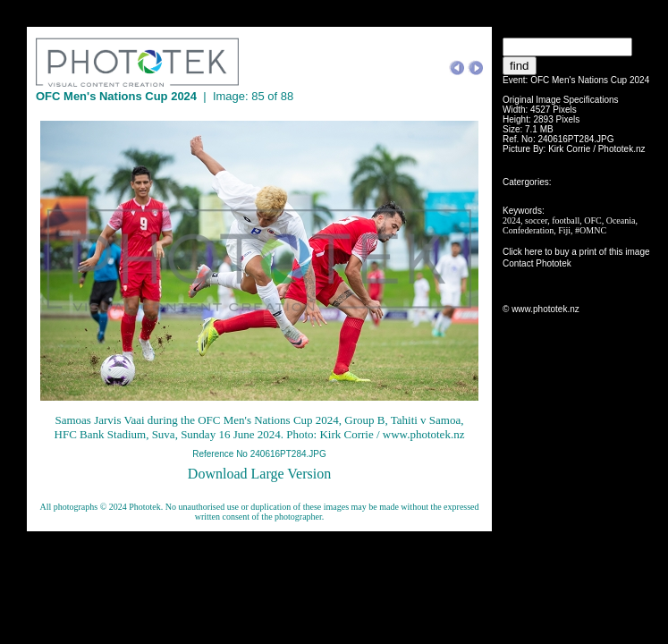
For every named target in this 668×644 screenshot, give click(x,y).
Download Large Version (259, 474)
